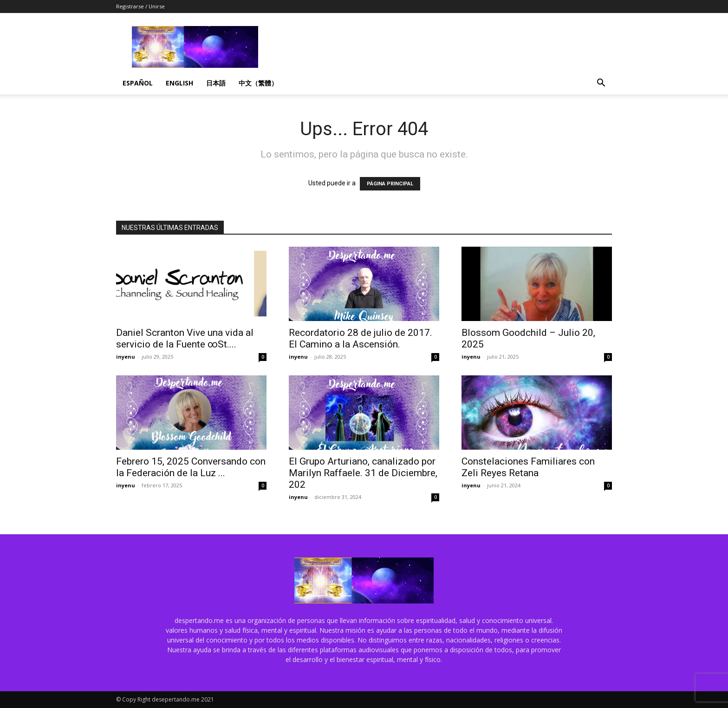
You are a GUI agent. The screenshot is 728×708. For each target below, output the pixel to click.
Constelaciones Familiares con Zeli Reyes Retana (528, 467)
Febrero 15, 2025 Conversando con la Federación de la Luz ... (191, 467)
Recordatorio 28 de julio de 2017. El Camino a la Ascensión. (361, 338)
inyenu (126, 357)
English (179, 83)
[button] (601, 84)
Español (138, 83)
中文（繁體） (258, 83)
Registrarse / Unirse (140, 6)
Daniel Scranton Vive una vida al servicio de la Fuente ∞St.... (185, 338)
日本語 (216, 83)
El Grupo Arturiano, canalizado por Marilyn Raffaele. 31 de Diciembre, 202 (363, 473)
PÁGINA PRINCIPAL (390, 184)
